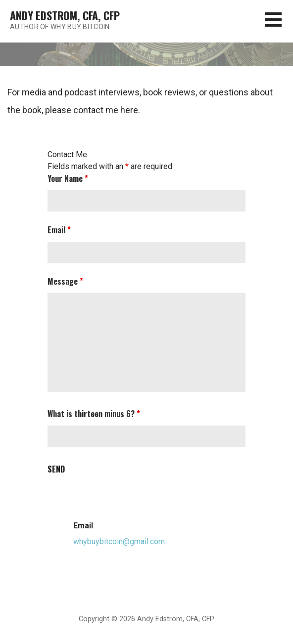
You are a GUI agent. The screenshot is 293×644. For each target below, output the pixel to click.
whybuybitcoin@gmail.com (119, 541)
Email (59, 230)
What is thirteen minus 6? (94, 414)
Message (65, 281)
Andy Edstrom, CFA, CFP (65, 15)
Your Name (68, 178)
